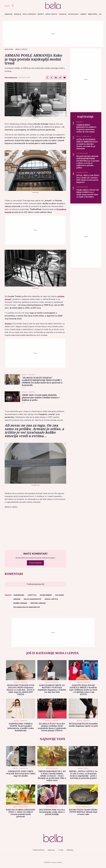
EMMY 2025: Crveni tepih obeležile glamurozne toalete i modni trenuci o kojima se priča (41, 398)
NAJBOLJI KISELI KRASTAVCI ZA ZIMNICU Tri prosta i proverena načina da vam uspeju (86, 128)
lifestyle (32, 595)
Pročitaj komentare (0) (35, 584)
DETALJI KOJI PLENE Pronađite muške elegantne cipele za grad (83, 725)
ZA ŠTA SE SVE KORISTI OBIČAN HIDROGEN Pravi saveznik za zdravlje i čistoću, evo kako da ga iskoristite (87, 144)
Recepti (41, 14)
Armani (8, 324)
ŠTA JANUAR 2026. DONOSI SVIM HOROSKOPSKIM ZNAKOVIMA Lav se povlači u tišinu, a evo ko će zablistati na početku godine (88, 162)
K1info (7, 6)
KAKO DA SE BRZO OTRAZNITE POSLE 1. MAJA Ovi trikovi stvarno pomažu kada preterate (21, 813)
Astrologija (73, 14)
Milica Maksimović (11, 78)
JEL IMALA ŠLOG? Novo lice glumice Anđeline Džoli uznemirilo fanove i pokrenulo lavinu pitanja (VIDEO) (52, 727)
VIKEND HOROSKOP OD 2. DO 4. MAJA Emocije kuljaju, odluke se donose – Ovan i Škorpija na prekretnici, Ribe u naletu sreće (52, 776)
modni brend (46, 595)
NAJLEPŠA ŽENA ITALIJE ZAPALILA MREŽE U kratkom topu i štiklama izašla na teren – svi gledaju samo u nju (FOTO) (83, 690)
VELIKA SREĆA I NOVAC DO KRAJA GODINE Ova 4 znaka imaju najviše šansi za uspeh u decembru (88, 193)
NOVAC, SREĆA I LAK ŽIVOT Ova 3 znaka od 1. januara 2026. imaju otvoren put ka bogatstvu (88, 179)
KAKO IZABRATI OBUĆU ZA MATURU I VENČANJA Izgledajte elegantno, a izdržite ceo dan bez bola (52, 689)
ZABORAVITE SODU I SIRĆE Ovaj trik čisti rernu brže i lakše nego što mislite (21, 773)
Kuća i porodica (29, 14)
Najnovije (8, 14)
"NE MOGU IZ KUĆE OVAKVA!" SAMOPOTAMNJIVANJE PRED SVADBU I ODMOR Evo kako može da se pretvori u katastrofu (42, 381)
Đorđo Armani (20, 603)
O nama (61, 850)
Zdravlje (18, 14)
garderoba (19, 595)
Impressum (51, 850)
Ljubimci (83, 14)
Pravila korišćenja (39, 850)
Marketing (70, 850)
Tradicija (63, 14)
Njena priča (93, 14)
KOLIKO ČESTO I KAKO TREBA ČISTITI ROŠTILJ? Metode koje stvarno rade (83, 812)
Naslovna (9, 49)
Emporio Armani (38, 603)
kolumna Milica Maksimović (27, 607)
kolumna (60, 595)
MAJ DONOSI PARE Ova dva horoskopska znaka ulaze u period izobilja (52, 812)
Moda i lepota (51, 14)
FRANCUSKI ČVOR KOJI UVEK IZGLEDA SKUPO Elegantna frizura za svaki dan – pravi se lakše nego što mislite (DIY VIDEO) (21, 690)
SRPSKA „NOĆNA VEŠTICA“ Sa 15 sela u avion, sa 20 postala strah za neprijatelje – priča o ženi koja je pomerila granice (83, 775)
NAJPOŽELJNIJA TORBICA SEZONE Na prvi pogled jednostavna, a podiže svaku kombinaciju (21, 727)
